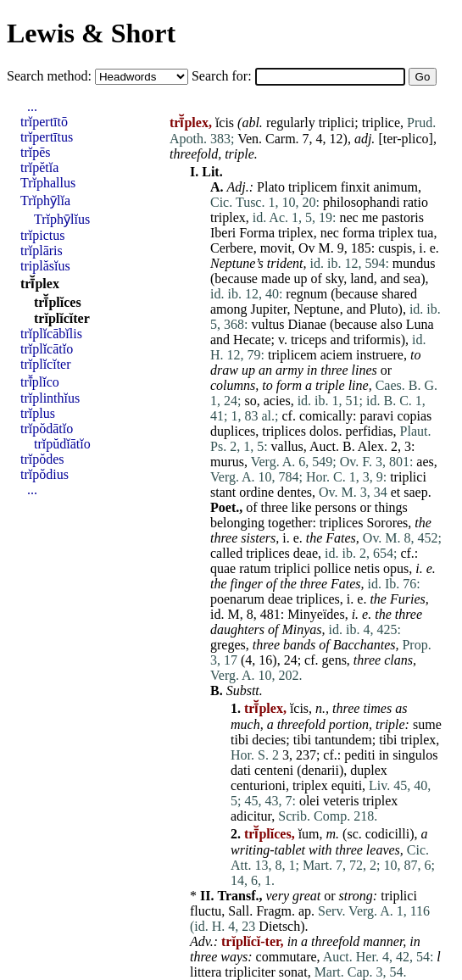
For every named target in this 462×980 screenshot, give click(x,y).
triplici (337, 122)
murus (227, 462)
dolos (324, 431)
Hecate (252, 340)
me (370, 217)
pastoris (403, 217)
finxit (356, 187)
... (32, 106)
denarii (320, 770)
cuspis (395, 248)
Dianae (307, 324)
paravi (376, 416)
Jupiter (269, 309)
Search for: (223, 76)
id (215, 614)
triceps (309, 340)
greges (228, 645)
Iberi (223, 233)
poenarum (237, 599)
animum (395, 187)
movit (276, 248)
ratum (255, 568)
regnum (306, 294)
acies (277, 401)
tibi (239, 740)
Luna (420, 324)
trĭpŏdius (45, 474)
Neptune (233, 263)
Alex (371, 446)
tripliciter (250, 972)
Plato (271, 187)
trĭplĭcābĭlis (51, 334)
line (359, 385)
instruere (380, 355)
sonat (293, 972)
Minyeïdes (316, 614)
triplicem (313, 187)
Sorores (387, 523)
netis (367, 568)
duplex (369, 770)
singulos (415, 755)
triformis (377, 340)
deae (306, 553)
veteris (341, 801)
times (377, 708)
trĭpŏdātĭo (47, 429)
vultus (267, 324)
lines (365, 370)
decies (269, 740)
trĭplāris (42, 251)
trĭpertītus (47, 137)
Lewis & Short (91, 33)
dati (241, 770)
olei (309, 801)
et (396, 492)
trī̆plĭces (58, 302)
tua (426, 233)
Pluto (384, 309)
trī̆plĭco (40, 382)
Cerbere (232, 248)
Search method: (51, 76)
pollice (332, 568)
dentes (295, 492)
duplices (233, 431)
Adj (237, 187)
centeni (274, 770)
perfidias (370, 431)
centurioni (258, 785)
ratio (416, 202)
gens (334, 660)
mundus (414, 263)
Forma (257, 233)
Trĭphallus (48, 183)
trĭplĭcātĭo (47, 349)
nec (348, 217)
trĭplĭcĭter (62, 318)
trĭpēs (36, 152)
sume (427, 724)
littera (206, 972)
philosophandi (362, 202)
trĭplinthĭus (50, 398)
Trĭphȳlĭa (45, 200)
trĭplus (38, 413)
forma (359, 233)
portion (349, 724)
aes (425, 462)
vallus (287, 446)
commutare (287, 957)
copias (414, 416)
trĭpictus (42, 235)
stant (223, 492)
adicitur (251, 816)
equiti (347, 785)
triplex (228, 217)
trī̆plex (40, 284)
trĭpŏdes (42, 459)
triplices (284, 431)
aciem (337, 355)
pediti (359, 755)
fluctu (206, 911)
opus (396, 568)
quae (223, 568)
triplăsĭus (45, 266)
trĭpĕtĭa (39, 167)
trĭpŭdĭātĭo (62, 444)
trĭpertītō (44, 122)
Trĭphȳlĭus (62, 219)
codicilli (387, 834)
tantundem (343, 740)
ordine (256, 492)
